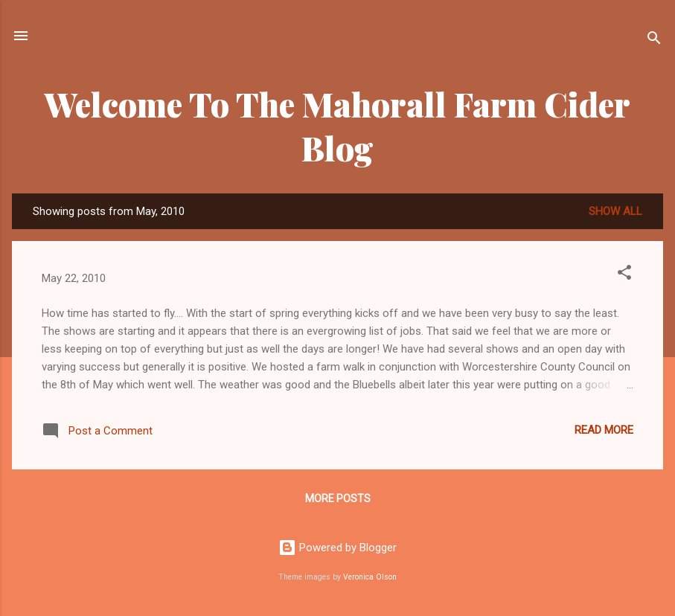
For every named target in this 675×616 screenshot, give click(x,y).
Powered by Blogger (337, 548)
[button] (624, 275)
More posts (338, 498)
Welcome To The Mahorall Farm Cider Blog (337, 126)
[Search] (654, 41)
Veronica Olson (370, 577)
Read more (604, 430)
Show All (615, 211)
